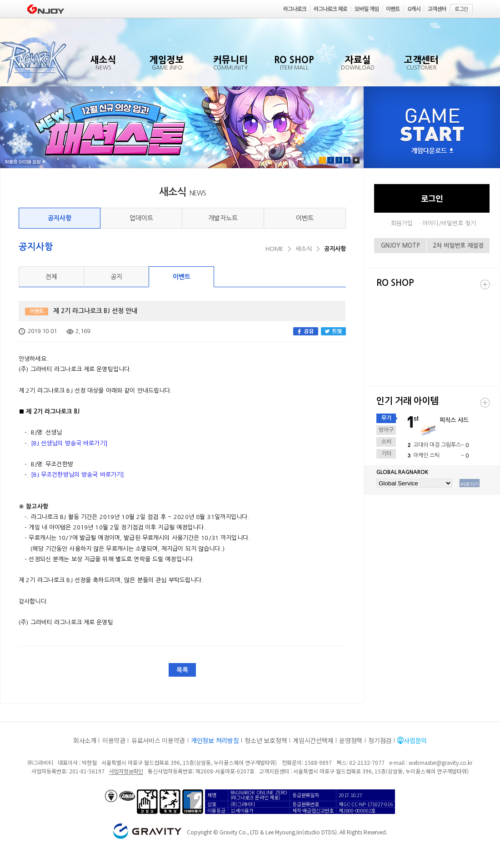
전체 (51, 277)
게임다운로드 (432, 151)
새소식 (304, 249)
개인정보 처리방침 (215, 740)
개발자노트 (223, 218)
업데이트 (141, 218)
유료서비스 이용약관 (158, 740)
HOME (274, 249)
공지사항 (60, 218)
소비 (386, 442)
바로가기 (470, 484)
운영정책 (351, 740)
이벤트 (305, 218)
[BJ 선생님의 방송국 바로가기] (69, 443)
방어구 (386, 430)
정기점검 (380, 740)
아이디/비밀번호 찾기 (449, 223)
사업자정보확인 (126, 771)
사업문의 (415, 740)
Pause (356, 160)
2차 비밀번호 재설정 (458, 246)
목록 (182, 670)
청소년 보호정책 (266, 740)
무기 (386, 418)
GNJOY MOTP (400, 246)
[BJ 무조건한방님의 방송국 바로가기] (78, 475)
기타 (386, 454)
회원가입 (402, 223)
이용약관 (114, 740)
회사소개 (85, 740)
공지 (116, 277)
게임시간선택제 (313, 740)
